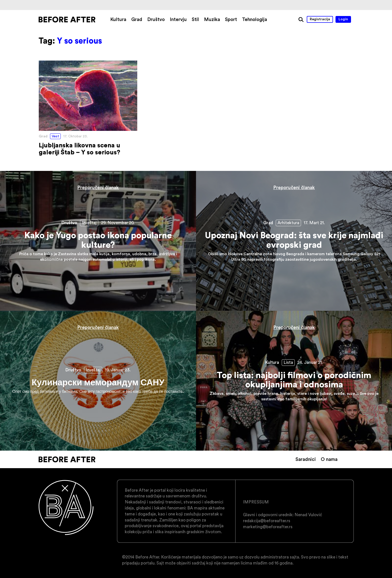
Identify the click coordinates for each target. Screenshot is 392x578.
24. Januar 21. (310, 362)
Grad (137, 19)
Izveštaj (89, 223)
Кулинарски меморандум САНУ (98, 381)
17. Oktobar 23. (75, 136)
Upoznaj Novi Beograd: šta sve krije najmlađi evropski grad (294, 241)
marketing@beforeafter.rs (268, 527)
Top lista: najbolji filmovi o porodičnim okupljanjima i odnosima (294, 381)
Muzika (212, 19)
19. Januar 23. (118, 370)
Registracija (320, 19)
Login (343, 19)
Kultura (118, 19)
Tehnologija (254, 19)
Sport (231, 19)
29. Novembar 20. (118, 223)
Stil (195, 19)
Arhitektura (288, 223)
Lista (288, 362)
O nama (329, 459)
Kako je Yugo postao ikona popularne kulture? (98, 241)
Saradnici (306, 459)
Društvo (156, 19)
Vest (55, 136)
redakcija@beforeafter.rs (267, 521)
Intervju (178, 19)
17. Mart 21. (314, 223)
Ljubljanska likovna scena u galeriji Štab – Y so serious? (88, 108)
